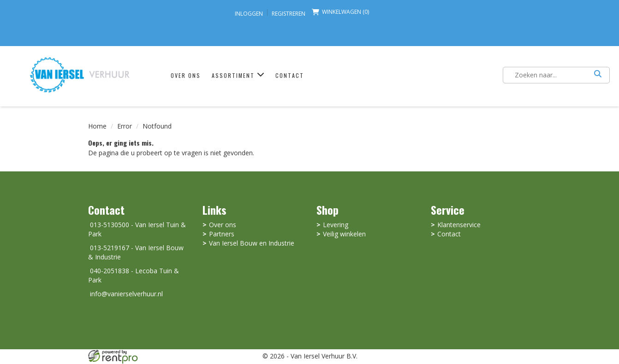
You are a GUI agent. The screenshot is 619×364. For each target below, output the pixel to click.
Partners (222, 234)
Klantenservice (459, 225)
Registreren (289, 14)
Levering (336, 225)
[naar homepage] (78, 74)
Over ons (182, 76)
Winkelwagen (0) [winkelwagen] (340, 12)
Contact (286, 76)
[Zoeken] (598, 76)
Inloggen (249, 14)
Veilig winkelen (344, 234)
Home (97, 126)
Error (125, 126)
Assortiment (234, 76)
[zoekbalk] (551, 76)
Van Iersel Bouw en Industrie (252, 244)
